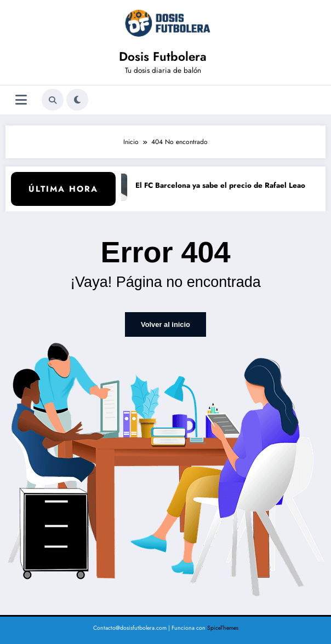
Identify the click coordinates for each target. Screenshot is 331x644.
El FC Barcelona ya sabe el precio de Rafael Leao (224, 185)
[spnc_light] (77, 100)
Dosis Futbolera (163, 56)
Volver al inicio (165, 324)
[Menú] (21, 100)
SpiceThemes (223, 627)
